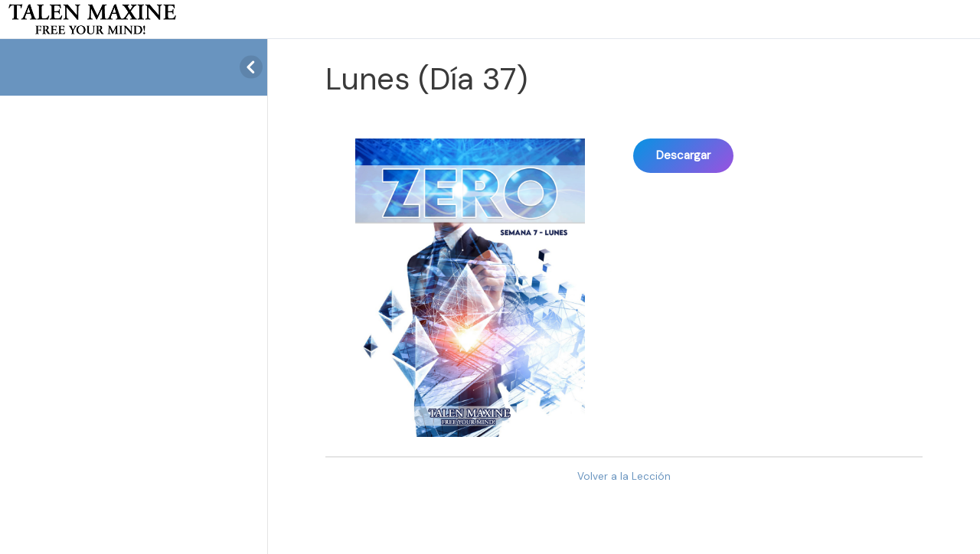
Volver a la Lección (624, 476)
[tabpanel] (624, 280)
